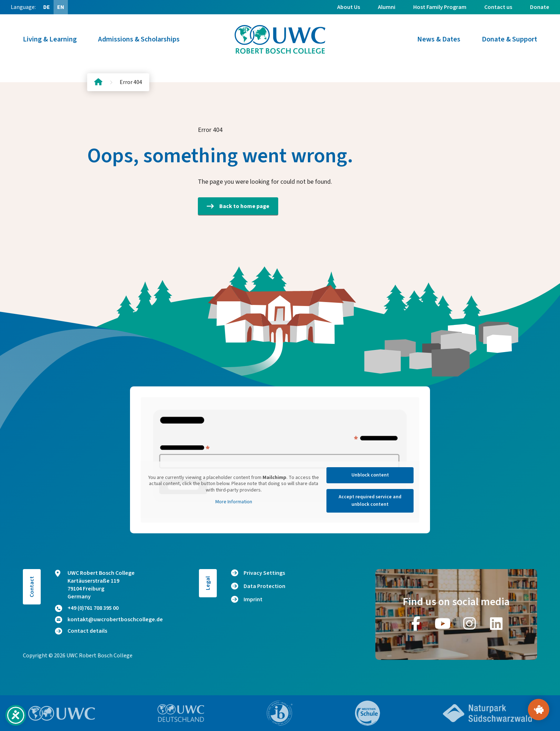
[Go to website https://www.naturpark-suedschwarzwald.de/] (487, 713)
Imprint (253, 599)
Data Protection (264, 586)
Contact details (81, 631)
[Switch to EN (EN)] (61, 7)
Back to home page (238, 206)
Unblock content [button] (370, 475)
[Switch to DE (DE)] (46, 7)
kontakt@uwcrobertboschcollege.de (109, 619)
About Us (349, 7)
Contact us (498, 7)
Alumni (387, 7)
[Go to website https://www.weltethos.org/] (367, 713)
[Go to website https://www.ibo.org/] (280, 713)
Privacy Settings (264, 573)
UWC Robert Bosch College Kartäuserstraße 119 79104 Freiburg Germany (95, 585)
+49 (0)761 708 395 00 (87, 608)
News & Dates (439, 39)
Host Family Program (440, 7)
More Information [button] (234, 502)
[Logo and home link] (280, 39)
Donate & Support (509, 39)
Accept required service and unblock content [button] (370, 501)
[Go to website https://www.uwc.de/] (181, 713)
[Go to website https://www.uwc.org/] (62, 713)
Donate (540, 7)
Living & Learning (50, 39)
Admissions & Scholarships (139, 39)
